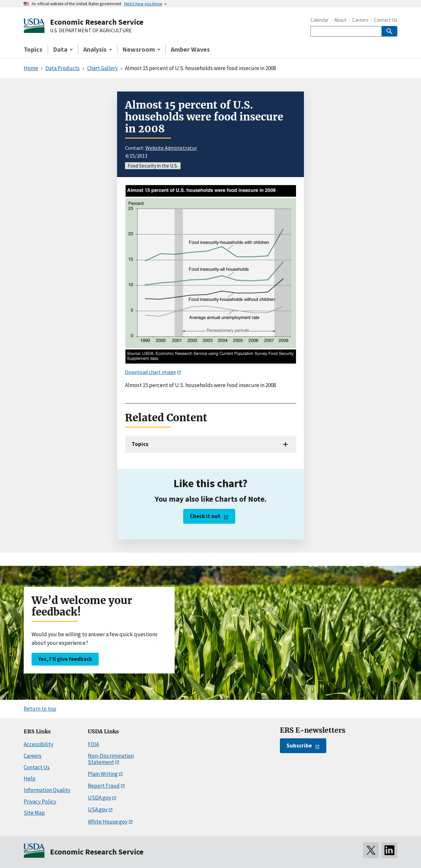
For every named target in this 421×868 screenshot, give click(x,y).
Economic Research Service (97, 22)
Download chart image (150, 372)
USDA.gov (99, 798)
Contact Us (386, 20)
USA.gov (98, 809)
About (340, 20)
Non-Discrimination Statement (111, 759)
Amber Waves (190, 49)
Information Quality (47, 790)
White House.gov (108, 822)
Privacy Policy (40, 802)
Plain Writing (103, 774)
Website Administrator (171, 148)
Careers (360, 20)
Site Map (34, 813)
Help (30, 778)
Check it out (205, 516)
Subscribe (299, 746)
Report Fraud (104, 786)
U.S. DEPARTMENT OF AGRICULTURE (91, 31)
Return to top (40, 709)
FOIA (93, 744)
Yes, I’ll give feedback (65, 659)
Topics (33, 49)
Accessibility (38, 744)
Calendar (320, 20)
